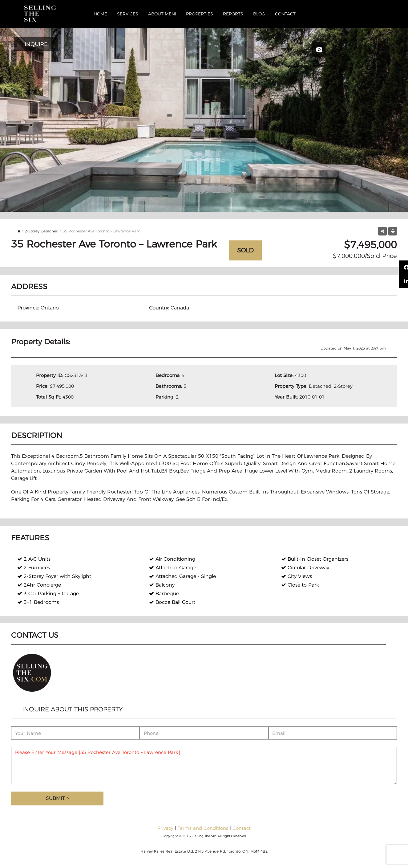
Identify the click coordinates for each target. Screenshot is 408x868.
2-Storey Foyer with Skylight (54, 576)
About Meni (162, 14)
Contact (285, 14)
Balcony (162, 585)
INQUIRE (36, 44)
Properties (200, 14)
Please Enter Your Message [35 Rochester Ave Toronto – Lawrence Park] (204, 766)
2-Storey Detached (42, 231)
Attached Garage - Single (182, 576)
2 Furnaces (34, 568)
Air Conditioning (172, 559)
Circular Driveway (305, 568)
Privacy (165, 828)
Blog (259, 14)
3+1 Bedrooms (38, 602)
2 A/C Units (34, 559)
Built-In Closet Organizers (315, 559)
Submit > (57, 798)
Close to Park (300, 585)
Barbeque (164, 594)
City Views (297, 576)
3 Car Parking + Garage (48, 594)
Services (128, 14)
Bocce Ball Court (172, 602)
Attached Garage (173, 568)
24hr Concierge (39, 585)
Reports (233, 14)
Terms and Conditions (203, 828)
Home (100, 14)
